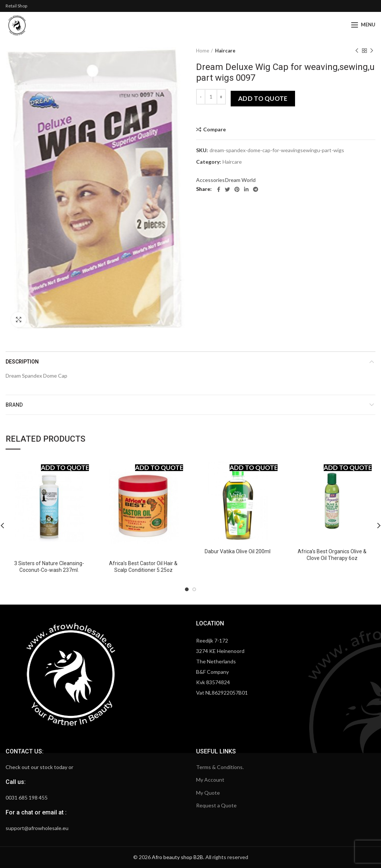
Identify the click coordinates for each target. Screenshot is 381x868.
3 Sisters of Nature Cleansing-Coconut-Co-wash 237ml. (49, 567)
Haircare (225, 51)
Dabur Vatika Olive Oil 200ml (238, 551)
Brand (14, 405)
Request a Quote (216, 805)
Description (22, 362)
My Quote (208, 793)
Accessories (210, 180)
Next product (372, 51)
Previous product (357, 51)
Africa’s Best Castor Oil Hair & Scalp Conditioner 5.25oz (143, 567)
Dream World (240, 180)
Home (203, 51)
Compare (214, 129)
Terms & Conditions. (220, 767)
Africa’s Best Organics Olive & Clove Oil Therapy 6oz (332, 555)
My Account (210, 780)
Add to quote (263, 98)
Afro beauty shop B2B (177, 857)
